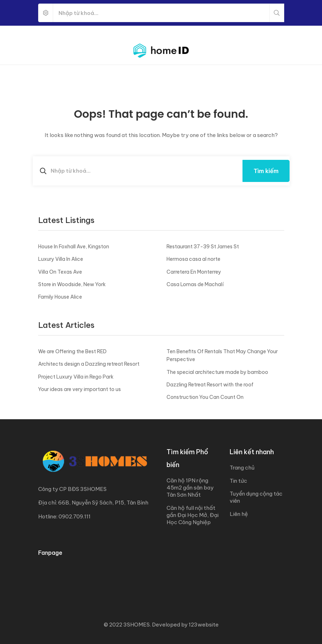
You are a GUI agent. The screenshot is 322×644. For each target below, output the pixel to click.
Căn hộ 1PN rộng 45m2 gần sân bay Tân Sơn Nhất (190, 488)
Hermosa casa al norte (193, 259)
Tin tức (238, 481)
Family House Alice (60, 297)
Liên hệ (239, 514)
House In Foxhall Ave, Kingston (74, 247)
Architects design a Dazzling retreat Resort (89, 364)
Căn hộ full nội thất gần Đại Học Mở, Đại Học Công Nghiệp (193, 515)
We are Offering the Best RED (72, 351)
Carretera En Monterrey (194, 272)
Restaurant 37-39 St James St (203, 247)
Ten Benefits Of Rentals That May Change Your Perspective (222, 355)
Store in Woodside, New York (72, 284)
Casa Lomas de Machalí (195, 284)
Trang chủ (242, 468)
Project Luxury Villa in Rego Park (76, 377)
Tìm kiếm (266, 171)
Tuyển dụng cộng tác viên (256, 497)
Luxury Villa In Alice (61, 259)
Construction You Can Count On (205, 397)
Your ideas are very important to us (80, 389)
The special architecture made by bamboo (217, 372)
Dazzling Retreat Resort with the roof (210, 385)
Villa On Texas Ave (60, 272)
